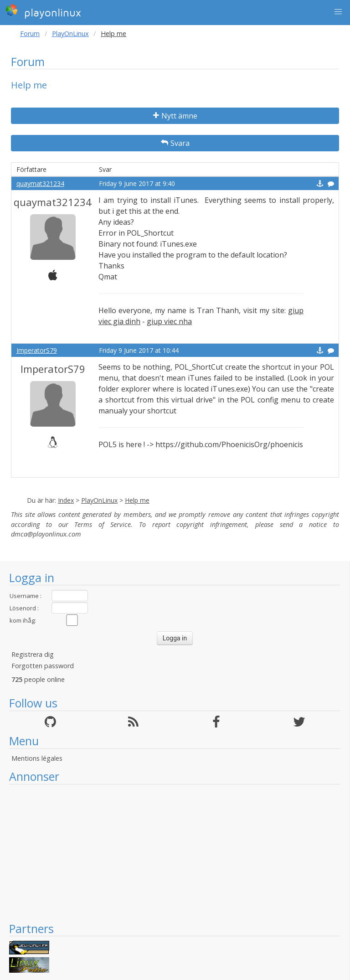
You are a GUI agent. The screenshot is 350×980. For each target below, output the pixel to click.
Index (66, 500)
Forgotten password (43, 666)
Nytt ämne (175, 116)
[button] (338, 12)
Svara (175, 143)
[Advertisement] (175, 853)
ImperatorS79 (37, 350)
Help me (137, 500)
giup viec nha (169, 321)
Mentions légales (37, 758)
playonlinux (43, 11)
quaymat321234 (40, 183)
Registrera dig (33, 654)
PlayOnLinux (70, 34)
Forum (30, 34)
